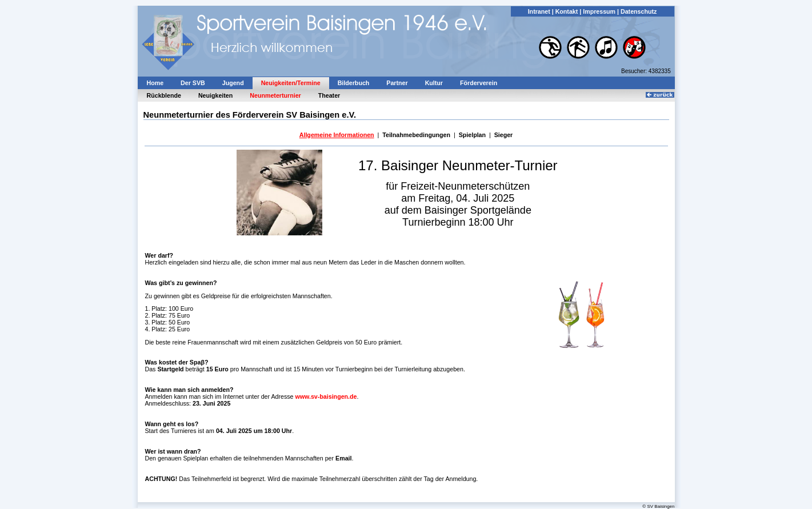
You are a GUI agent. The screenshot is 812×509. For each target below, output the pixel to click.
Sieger (504, 135)
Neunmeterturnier (275, 95)
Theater (329, 95)
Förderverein (479, 83)
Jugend (233, 83)
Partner (397, 83)
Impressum (599, 11)
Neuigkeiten (215, 95)
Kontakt (567, 11)
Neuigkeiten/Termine (291, 83)
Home (155, 83)
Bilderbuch (354, 83)
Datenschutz (639, 11)
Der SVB (193, 83)
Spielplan (472, 135)
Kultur (434, 83)
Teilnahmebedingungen (416, 135)
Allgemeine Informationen (337, 135)
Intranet (539, 11)
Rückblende (164, 95)
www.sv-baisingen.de (326, 396)
